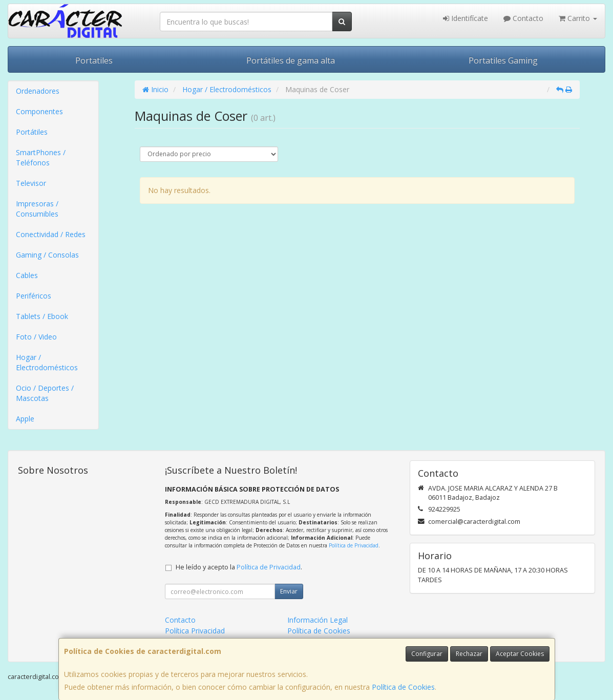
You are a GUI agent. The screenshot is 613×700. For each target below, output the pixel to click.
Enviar (289, 591)
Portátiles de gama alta (291, 60)
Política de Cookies (403, 687)
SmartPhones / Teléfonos (41, 157)
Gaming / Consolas (47, 255)
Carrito (578, 18)
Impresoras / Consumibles (37, 209)
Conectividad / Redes (51, 234)
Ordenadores (38, 91)
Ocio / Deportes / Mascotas (45, 393)
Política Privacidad (195, 631)
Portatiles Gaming (503, 60)
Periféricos (34, 296)
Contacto (523, 18)
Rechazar (469, 654)
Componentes (39, 111)
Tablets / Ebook (42, 316)
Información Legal (318, 620)
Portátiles (32, 132)
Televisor (31, 183)
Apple (25, 419)
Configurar (427, 654)
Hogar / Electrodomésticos (47, 362)
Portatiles (94, 60)
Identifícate (466, 18)
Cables (27, 275)
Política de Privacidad (354, 545)
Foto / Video (36, 337)
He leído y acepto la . (239, 567)
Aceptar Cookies (520, 654)
